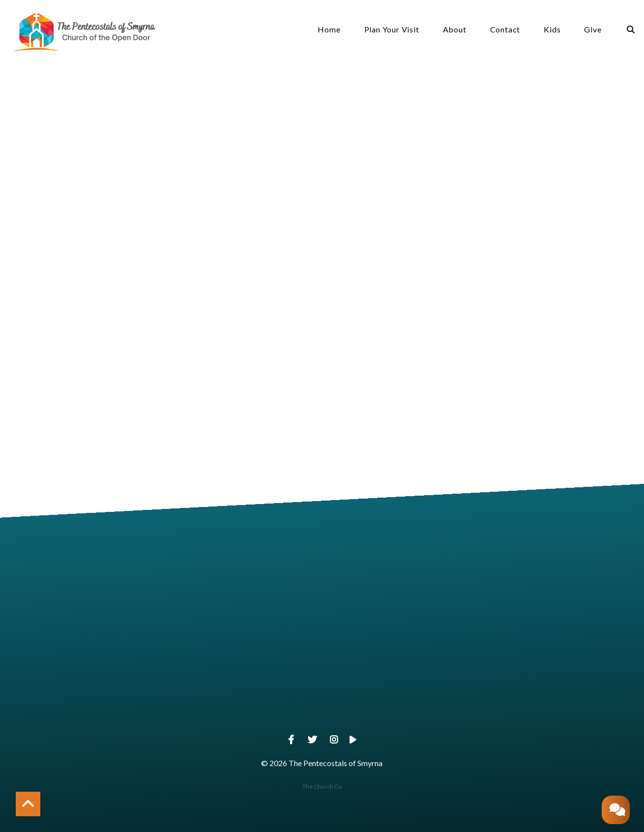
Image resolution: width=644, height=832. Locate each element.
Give (593, 30)
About (455, 30)
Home (329, 30)
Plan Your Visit (392, 30)
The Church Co (322, 787)
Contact (505, 30)
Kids (552, 30)
